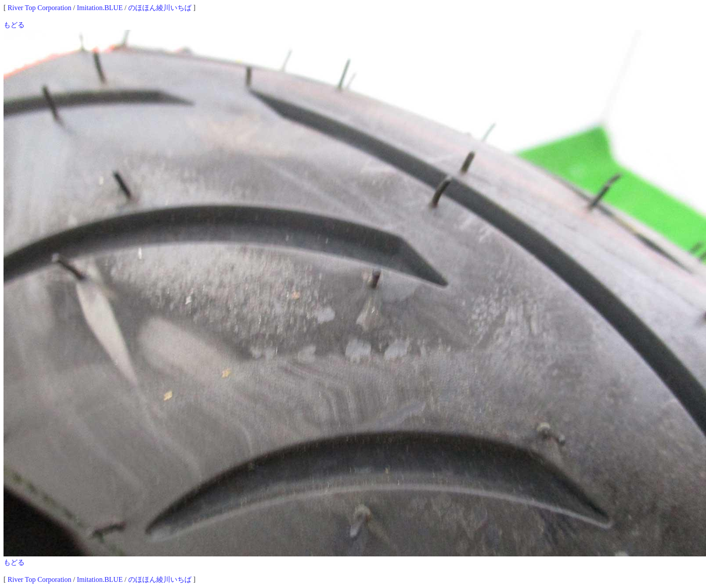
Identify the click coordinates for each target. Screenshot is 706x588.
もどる (14, 25)
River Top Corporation (39, 8)
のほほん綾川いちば (160, 8)
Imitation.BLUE (100, 8)
